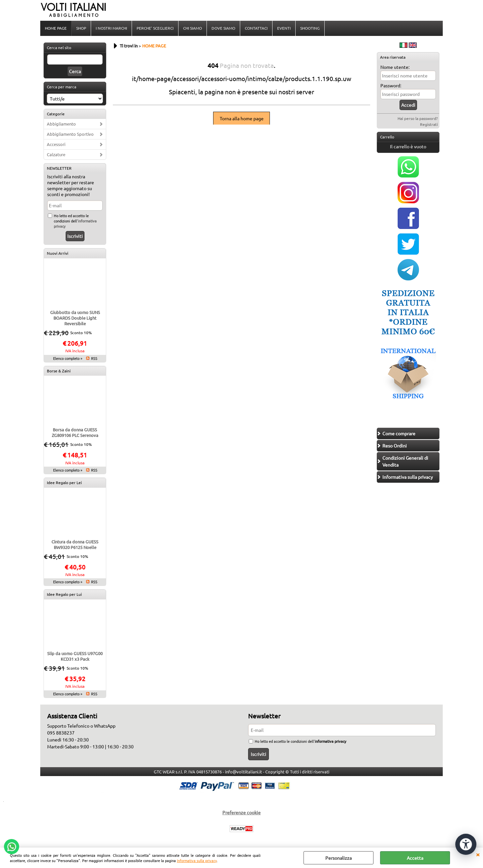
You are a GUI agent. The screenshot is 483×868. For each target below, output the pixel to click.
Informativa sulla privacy (197, 860)
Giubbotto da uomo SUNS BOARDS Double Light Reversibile (75, 318)
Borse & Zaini (59, 371)
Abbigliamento (61, 124)
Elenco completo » (68, 358)
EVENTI (284, 28)
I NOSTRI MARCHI (111, 28)
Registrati (429, 124)
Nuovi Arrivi (58, 253)
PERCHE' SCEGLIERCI (155, 28)
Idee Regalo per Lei (64, 482)
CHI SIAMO (193, 28)
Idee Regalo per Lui (64, 594)
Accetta (415, 858)
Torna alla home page (242, 118)
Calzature (56, 154)
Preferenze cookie (241, 812)
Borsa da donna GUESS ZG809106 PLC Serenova (75, 432)
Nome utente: (395, 67)
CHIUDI (478, 854)
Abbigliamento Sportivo (70, 134)
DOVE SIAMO (223, 28)
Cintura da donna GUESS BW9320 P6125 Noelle (75, 544)
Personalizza (338, 858)
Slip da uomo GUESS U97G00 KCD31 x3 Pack (75, 656)
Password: (391, 85)
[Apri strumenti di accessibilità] (466, 844)
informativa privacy (330, 741)
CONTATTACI (256, 28)
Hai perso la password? (418, 118)
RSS (94, 358)
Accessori (56, 144)
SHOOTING (310, 28)
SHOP (81, 28)
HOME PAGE (56, 28)
